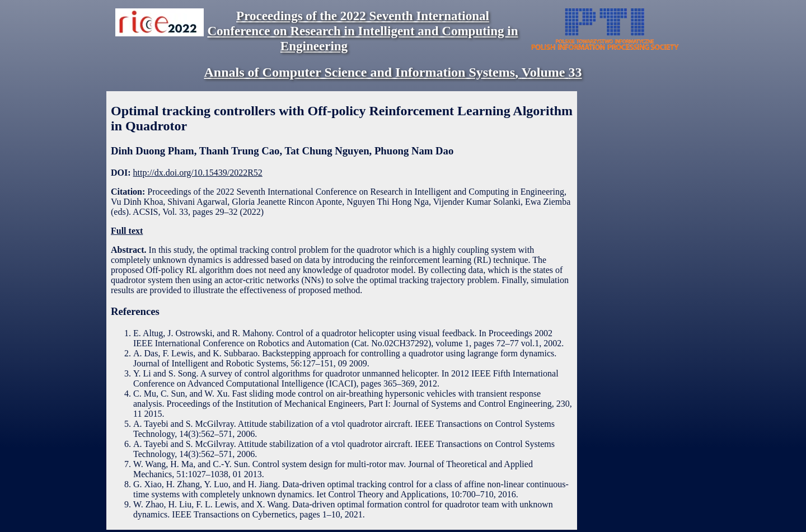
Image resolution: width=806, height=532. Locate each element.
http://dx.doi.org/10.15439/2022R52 (198, 173)
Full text (127, 231)
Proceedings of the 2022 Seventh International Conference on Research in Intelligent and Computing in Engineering (362, 31)
